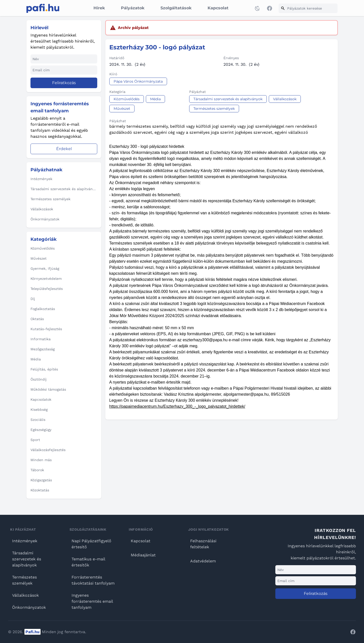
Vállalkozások (25, 595)
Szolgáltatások (176, 8)
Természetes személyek (24, 580)
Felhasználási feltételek (203, 544)
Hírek (99, 8)
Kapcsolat (218, 8)
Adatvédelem (203, 561)
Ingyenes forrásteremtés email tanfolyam (92, 601)
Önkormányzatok (29, 607)
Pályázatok (133, 8)
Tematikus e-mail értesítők (88, 562)
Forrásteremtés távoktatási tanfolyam (93, 580)
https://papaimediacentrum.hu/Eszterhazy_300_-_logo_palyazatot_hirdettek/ (177, 406)
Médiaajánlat (143, 555)
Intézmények (25, 541)
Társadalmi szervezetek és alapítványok (27, 559)
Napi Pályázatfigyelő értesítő (91, 544)
